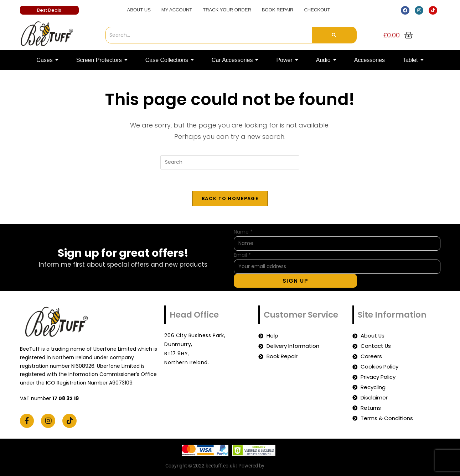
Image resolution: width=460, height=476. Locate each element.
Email (242, 255)
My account (177, 10)
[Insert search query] (230, 162)
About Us (139, 10)
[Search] (209, 35)
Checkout (317, 10)
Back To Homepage (230, 198)
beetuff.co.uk (280, 466)
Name (243, 232)
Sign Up (296, 281)
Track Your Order (227, 10)
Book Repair (278, 10)
